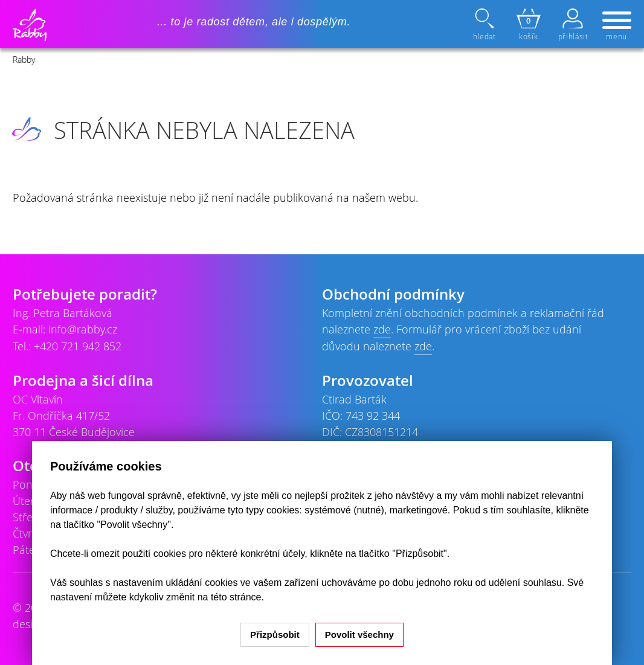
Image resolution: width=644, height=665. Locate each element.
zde (382, 329)
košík (529, 25)
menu (617, 27)
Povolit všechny (359, 634)
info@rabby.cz (83, 329)
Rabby (24, 59)
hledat (486, 25)
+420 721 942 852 (78, 346)
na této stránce (230, 597)
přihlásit (573, 25)
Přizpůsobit (275, 634)
